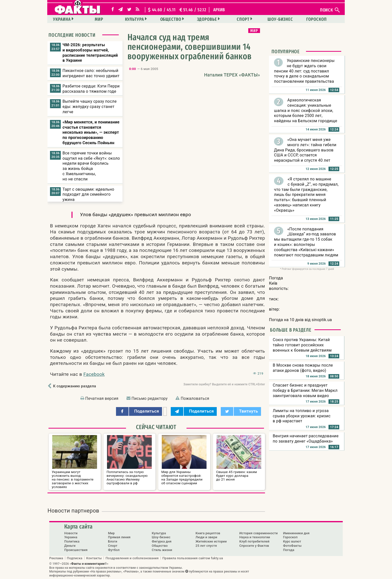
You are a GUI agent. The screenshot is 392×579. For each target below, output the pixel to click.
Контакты (94, 558)
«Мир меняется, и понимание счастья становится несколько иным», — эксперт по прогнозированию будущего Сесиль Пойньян (91, 132)
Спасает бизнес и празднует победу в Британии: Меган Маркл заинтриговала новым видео (305, 390)
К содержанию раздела (74, 386)
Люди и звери (206, 537)
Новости (71, 533)
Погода (289, 550)
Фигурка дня (162, 541)
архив (219, 10)
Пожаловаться (195, 398)
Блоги (113, 541)
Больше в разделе (291, 330)
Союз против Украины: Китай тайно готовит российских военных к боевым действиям (302, 345)
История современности (258, 533)
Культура (134, 19)
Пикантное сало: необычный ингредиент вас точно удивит (91, 73)
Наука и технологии (255, 537)
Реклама (56, 558)
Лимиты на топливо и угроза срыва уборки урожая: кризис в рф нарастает (302, 416)
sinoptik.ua (322, 320)
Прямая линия (119, 537)
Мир (99, 19)
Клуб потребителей (254, 541)
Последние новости (72, 35)
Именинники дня (296, 533)
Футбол (114, 550)
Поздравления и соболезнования (132, 558)
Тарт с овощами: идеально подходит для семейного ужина (88, 195)
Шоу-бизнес (280, 19)
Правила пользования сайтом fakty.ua (193, 558)
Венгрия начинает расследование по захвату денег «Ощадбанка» (306, 439)
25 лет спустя (206, 546)
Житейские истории (211, 541)
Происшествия (76, 550)
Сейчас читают (156, 427)
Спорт (243, 19)
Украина (62, 19)
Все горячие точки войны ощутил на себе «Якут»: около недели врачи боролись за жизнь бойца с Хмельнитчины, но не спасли (91, 166)
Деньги (70, 546)
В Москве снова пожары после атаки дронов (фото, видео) (303, 368)
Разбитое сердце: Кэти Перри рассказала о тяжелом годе (91, 89)
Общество (171, 19)
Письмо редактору (149, 398)
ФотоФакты (292, 546)
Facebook (94, 374)
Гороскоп (316, 19)
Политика (72, 541)
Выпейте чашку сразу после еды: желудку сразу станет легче (89, 107)
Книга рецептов (208, 533)
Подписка (75, 558)
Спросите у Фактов (254, 546)
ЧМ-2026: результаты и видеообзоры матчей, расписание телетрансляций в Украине (90, 53)
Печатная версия (102, 398)
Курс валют (292, 541)
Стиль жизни (162, 550)
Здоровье (207, 19)
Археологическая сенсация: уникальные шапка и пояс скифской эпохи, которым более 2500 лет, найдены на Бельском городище (306, 110)
